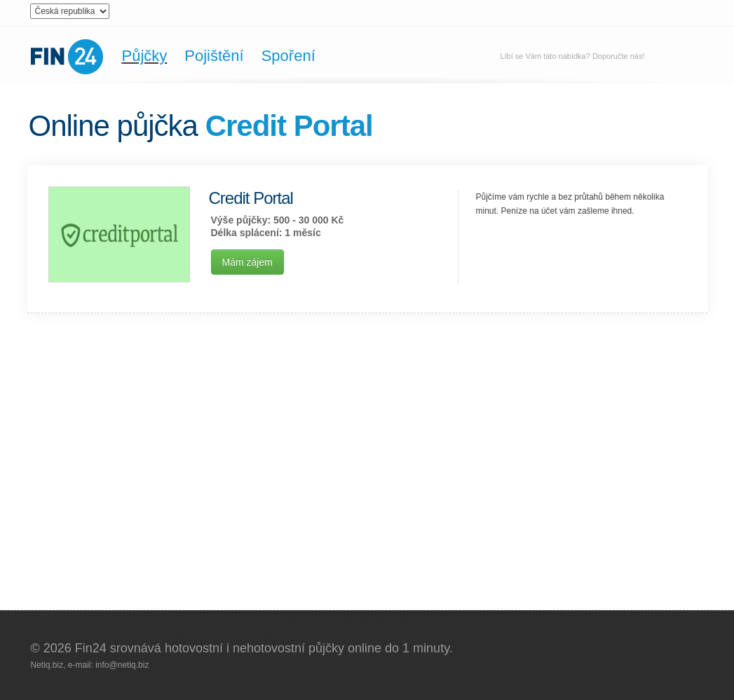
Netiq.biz (47, 665)
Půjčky (145, 56)
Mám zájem (247, 262)
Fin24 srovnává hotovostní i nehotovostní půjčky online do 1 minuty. (264, 648)
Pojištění (214, 56)
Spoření (288, 56)
